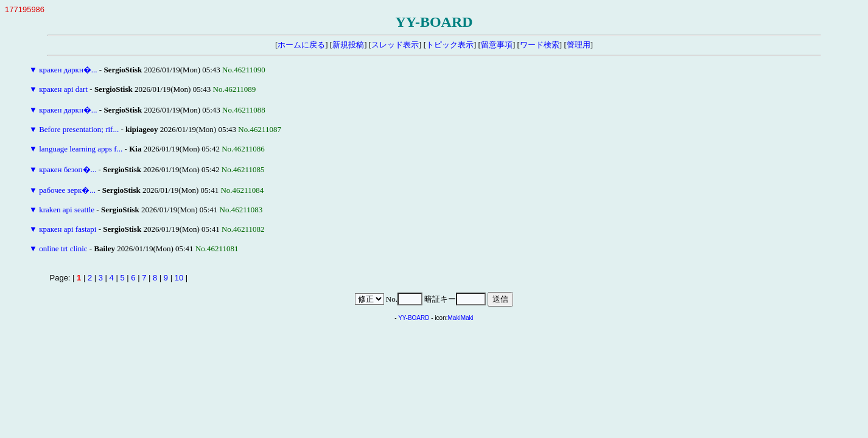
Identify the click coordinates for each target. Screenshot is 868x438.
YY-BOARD (414, 318)
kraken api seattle (67, 210)
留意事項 (497, 45)
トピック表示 (450, 45)
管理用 (579, 45)
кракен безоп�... (68, 169)
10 (179, 278)
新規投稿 (348, 45)
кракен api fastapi (68, 229)
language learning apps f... (81, 149)
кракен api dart (63, 89)
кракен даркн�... (68, 70)
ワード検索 (540, 45)
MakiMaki (461, 318)
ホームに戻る (301, 45)
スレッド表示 (395, 45)
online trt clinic (63, 249)
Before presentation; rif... (79, 129)
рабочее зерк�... (67, 190)
